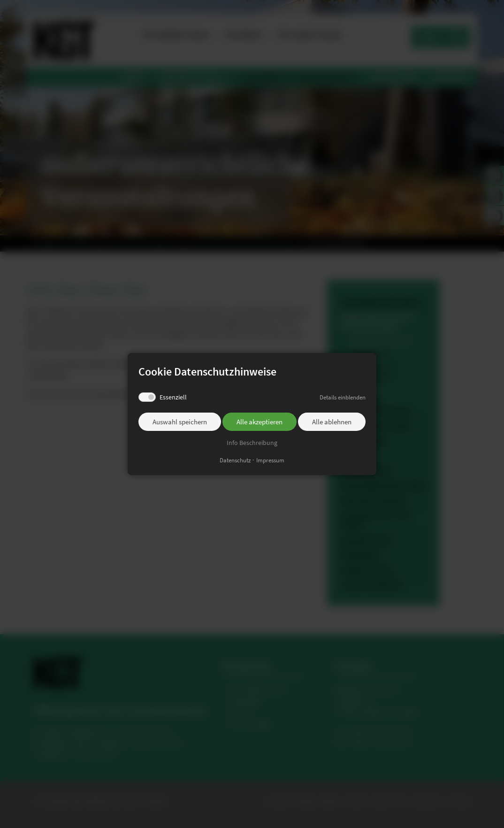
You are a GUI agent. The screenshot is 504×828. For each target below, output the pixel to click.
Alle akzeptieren (260, 422)
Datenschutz (235, 460)
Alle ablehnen (332, 422)
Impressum (270, 460)
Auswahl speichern (180, 422)
